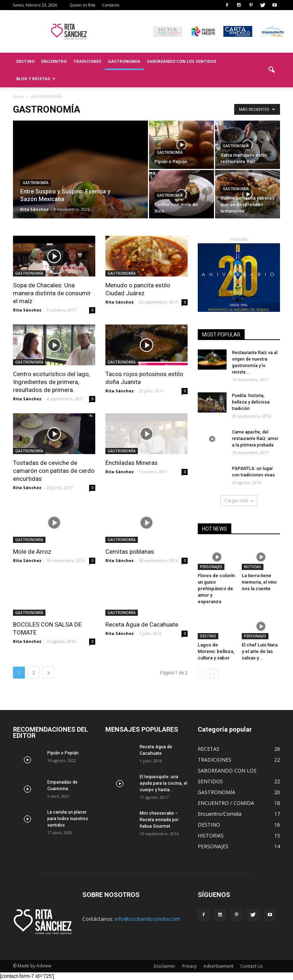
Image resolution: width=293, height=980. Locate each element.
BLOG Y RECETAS (36, 79)
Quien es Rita (82, 5)
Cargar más (239, 500)
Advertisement (218, 966)
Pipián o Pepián (63, 753)
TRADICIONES (87, 61)
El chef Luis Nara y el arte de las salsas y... (260, 651)
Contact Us (252, 966)
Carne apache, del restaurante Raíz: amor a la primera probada (255, 439)
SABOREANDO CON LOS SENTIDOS (182, 61)
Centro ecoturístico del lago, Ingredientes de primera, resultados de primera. (51, 382)
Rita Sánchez (34, 209)
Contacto (111, 5)
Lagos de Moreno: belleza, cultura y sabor (216, 651)
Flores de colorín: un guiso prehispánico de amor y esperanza (217, 589)
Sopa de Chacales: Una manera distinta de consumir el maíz (52, 293)
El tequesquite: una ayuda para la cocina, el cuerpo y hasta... (163, 783)
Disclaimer (165, 966)
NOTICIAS (253, 567)
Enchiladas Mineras (132, 463)
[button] (271, 70)
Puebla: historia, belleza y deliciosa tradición (251, 402)
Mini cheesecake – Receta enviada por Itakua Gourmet (159, 820)
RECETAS (209, 749)
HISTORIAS (211, 835)
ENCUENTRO (54, 61)
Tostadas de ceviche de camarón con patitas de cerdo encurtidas (54, 471)
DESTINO (25, 61)
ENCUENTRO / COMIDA (226, 803)
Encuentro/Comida (220, 814)
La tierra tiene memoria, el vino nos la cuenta (259, 582)
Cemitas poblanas (130, 552)
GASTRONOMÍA (124, 61)
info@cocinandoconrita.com (148, 919)
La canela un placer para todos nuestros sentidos (68, 819)
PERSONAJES (211, 567)
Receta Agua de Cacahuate (142, 624)
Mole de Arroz (32, 552)
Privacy (189, 966)
